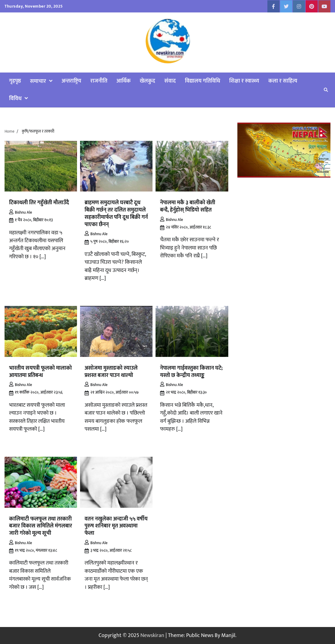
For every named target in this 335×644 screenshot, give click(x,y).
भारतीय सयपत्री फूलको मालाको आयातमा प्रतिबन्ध (40, 372)
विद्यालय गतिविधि (203, 81)
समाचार (38, 81)
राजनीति (99, 81)
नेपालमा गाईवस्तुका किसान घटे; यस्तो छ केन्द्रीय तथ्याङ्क (191, 372)
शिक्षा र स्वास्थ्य (244, 81)
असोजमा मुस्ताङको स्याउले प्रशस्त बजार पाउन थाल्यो (111, 372)
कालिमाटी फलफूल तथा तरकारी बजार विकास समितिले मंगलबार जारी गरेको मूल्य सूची (41, 526)
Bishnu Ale (21, 213)
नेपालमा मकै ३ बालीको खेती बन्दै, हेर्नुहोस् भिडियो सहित (188, 206)
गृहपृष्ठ (15, 81)
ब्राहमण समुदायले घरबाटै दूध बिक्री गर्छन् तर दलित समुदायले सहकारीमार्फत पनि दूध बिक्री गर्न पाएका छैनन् (116, 213)
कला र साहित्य (283, 81)
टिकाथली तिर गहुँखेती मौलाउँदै (39, 203)
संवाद (170, 81)
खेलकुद (147, 81)
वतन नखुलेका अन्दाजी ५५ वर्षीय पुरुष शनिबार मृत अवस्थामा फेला (116, 526)
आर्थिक (124, 81)
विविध (15, 98)
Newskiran (152, 635)
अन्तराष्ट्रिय (71, 81)
